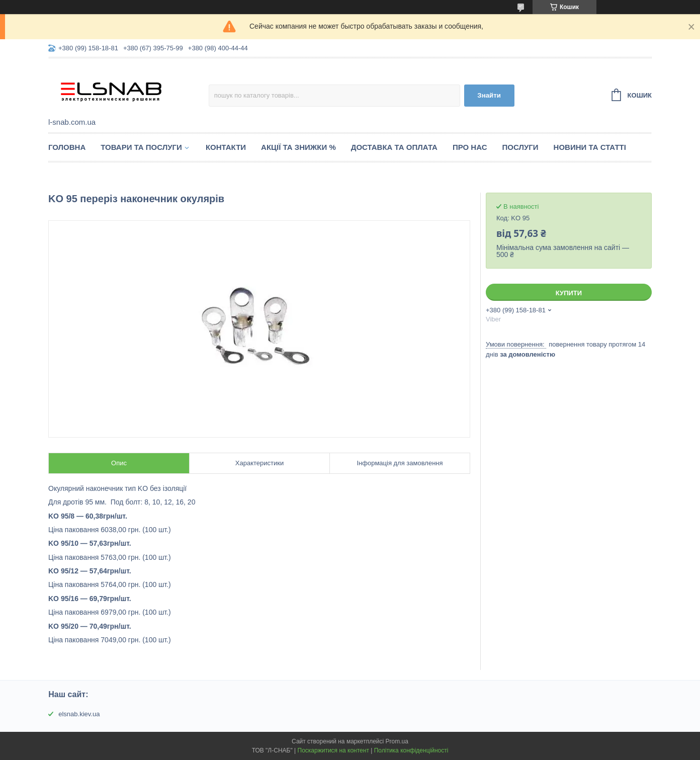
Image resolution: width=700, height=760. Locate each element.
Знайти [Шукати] (489, 95)
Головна (67, 147)
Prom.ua (397, 741)
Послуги (520, 147)
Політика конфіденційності (411, 750)
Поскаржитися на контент (333, 750)
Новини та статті (590, 147)
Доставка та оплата (394, 147)
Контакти (226, 147)
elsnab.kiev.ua (79, 714)
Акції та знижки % (298, 147)
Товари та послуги (141, 147)
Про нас (470, 147)
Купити (569, 293)
